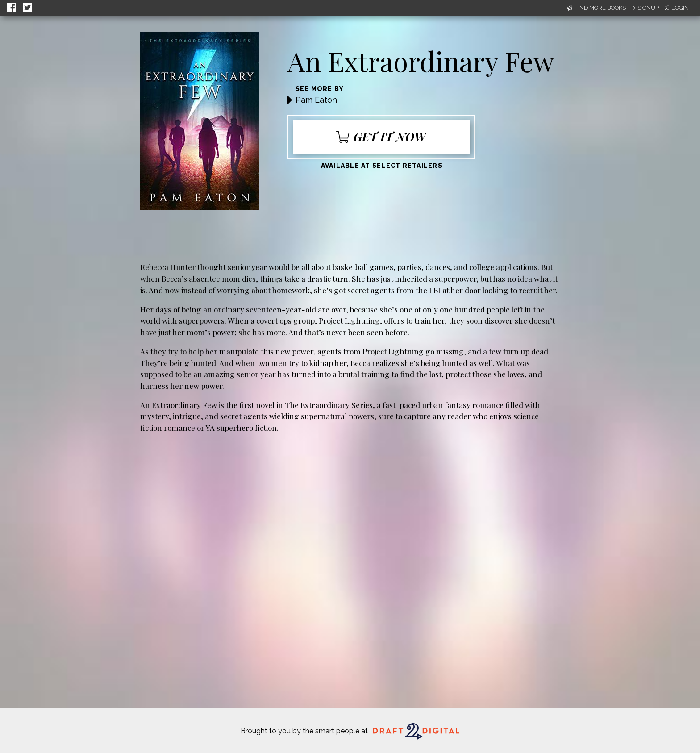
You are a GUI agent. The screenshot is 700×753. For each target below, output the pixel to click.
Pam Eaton (316, 100)
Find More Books (596, 8)
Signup (645, 8)
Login (676, 8)
